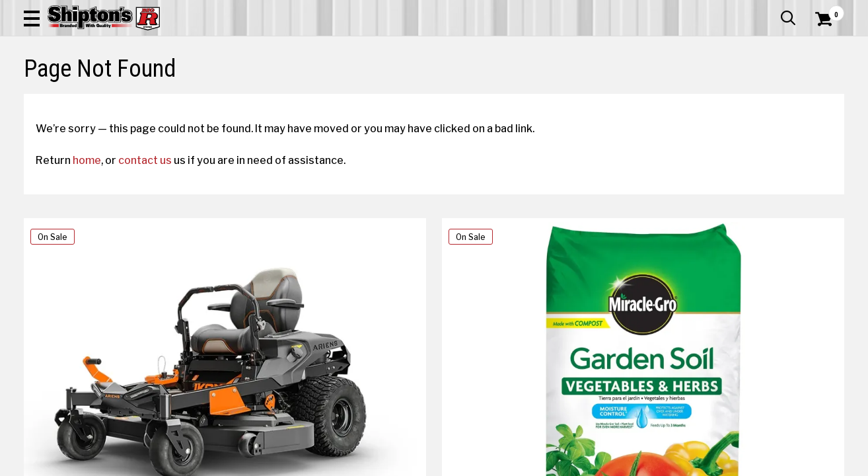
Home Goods (389, 97)
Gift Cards (712, 10)
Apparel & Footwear (85, 97)
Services (826, 10)
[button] (483, 48)
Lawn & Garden (586, 97)
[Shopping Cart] (822, 48)
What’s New (770, 10)
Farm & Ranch (307, 97)
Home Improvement (484, 97)
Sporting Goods (753, 97)
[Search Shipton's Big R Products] (393, 48)
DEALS (820, 97)
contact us (157, 272)
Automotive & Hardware (204, 97)
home (99, 272)
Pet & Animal (668, 97)
